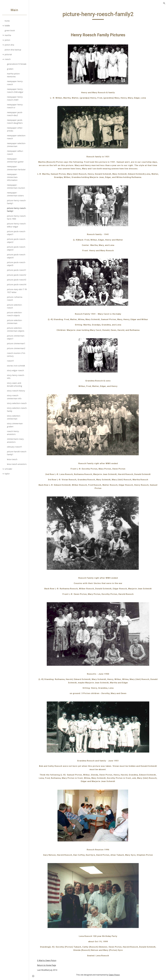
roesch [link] (8, 59)
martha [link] (8, 35)
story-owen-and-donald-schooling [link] (14, 384)
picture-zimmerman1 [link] (16, 343)
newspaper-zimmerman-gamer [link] (15, 160)
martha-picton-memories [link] (14, 75)
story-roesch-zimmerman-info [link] (14, 397)
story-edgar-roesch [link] (15, 370)
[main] (98, 15)
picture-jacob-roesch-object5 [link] (16, 264)
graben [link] (10, 69)
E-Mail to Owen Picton (47, 960)
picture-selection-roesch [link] (15, 306)
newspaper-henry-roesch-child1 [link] (15, 98)
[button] (164, 3)
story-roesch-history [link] (16, 391)
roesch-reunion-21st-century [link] (16, 355)
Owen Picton (114, 975)
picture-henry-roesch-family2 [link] (17, 210)
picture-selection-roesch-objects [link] (15, 314)
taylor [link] (7, 474)
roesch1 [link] (10, 361)
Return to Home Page (47, 965)
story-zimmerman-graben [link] (15, 425)
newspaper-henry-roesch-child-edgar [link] (15, 91)
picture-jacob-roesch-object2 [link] (16, 241)
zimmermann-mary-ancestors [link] (16, 440)
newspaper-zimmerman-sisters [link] (15, 194)
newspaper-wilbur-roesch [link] (15, 152)
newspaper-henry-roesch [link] (15, 83)
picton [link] (7, 40)
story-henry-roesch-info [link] (16, 377)
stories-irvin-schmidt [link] (16, 366)
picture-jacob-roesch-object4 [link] (16, 256)
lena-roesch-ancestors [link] (17, 464)
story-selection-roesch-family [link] (17, 409)
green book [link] (10, 30)
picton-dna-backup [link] (13, 50)
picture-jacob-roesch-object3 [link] (16, 248)
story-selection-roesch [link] (17, 403)
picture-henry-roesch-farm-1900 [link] (17, 217)
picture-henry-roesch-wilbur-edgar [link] (17, 225)
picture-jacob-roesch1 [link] (17, 270)
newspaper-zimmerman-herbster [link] (16, 168)
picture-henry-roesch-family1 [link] (17, 202)
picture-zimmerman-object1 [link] (16, 337)
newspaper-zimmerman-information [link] (12, 177)
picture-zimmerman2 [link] (16, 348)
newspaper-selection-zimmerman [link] (16, 145)
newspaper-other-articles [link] (15, 129)
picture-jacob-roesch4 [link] (17, 284)
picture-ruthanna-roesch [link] (15, 298)
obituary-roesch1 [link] (14, 447)
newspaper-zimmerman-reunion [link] (16, 186)
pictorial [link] (8, 54)
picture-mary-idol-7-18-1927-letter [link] (17, 291)
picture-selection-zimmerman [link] (15, 322)
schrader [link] (8, 469)
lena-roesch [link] (12, 459)
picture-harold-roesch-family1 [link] (17, 453)
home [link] (7, 21)
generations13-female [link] (17, 64)
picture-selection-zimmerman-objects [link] (16, 329)
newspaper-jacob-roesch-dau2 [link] (15, 114)
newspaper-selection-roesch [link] (16, 137)
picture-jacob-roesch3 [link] (17, 280)
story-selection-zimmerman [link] (14, 417)
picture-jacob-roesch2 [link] (17, 275)
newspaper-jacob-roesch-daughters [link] (15, 122)
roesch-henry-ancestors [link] (13, 433)
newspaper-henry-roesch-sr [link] (15, 106)
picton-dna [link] (9, 45)
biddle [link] (7, 26)
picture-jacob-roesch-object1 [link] (16, 233)
